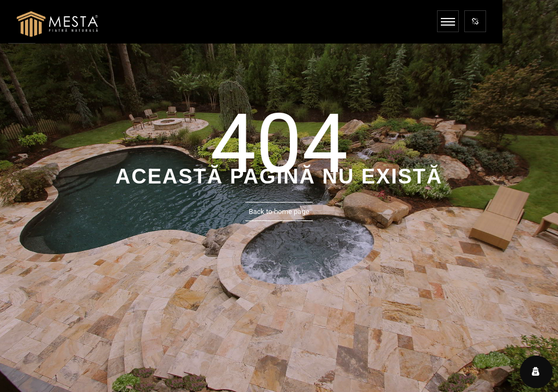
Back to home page (279, 212)
